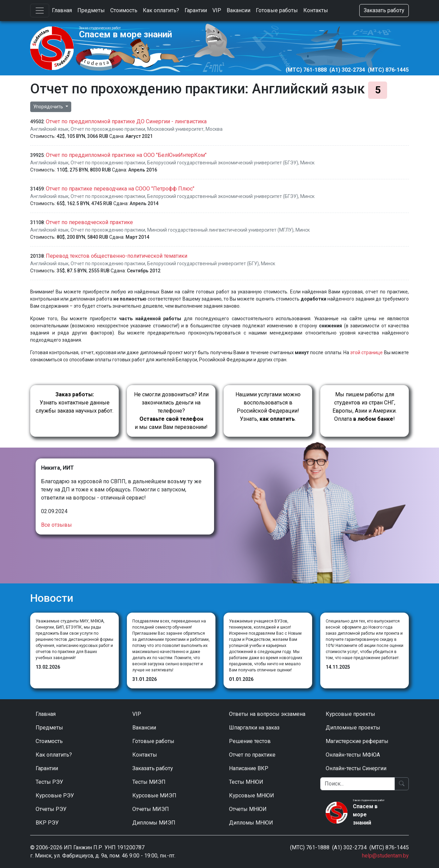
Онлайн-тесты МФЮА (353, 755)
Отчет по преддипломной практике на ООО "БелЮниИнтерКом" (126, 155)
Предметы (91, 10)
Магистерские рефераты (357, 741)
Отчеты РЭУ (51, 809)
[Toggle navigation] (40, 11)
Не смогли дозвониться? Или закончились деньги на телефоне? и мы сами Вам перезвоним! (171, 411)
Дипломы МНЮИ (251, 823)
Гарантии (196, 10)
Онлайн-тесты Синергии (356, 768)
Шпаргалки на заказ (254, 728)
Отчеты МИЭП (151, 809)
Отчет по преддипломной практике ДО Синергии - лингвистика (126, 121)
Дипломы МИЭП (154, 823)
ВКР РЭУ (47, 823)
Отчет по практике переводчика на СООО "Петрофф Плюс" (120, 189)
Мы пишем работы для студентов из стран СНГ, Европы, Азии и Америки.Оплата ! (365, 407)
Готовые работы (277, 10)
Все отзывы (56, 525)
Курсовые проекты (350, 714)
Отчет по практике (252, 755)
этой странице (366, 352)
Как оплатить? (161, 10)
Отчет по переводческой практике (89, 222)
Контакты (316, 10)
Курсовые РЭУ (55, 795)
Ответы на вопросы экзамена (267, 714)
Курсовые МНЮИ (252, 795)
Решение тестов (250, 741)
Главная (62, 10)
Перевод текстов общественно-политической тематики (117, 256)
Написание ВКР (249, 768)
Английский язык (49, 129)
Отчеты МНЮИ (248, 809)
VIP (217, 10)
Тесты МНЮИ (246, 782)
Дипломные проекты (353, 728)
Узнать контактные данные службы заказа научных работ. (74, 403)
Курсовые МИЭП (154, 795)
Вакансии (238, 10)
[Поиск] (358, 784)
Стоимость (124, 10)
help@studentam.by (385, 856)
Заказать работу (384, 10)
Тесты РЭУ (49, 782)
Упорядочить (49, 107)
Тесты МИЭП (149, 782)
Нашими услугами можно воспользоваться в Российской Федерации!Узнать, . (268, 407)
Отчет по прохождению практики (108, 129)
